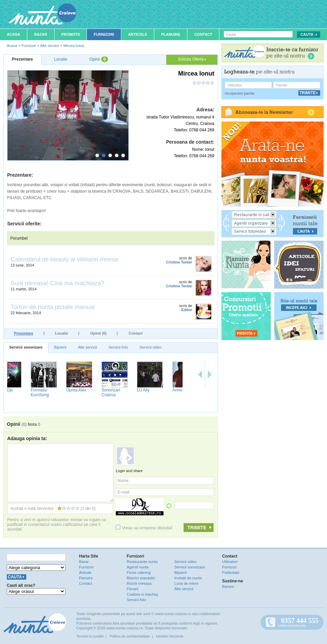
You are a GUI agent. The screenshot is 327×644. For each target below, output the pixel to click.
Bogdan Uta (21, 390)
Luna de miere (186, 583)
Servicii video (150, 347)
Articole (138, 34)
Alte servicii (50, 46)
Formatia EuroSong (90, 392)
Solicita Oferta (192, 59)
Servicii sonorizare (26, 347)
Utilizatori (230, 562)
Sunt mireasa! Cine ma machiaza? (57, 283)
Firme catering (139, 573)
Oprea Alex (127, 390)
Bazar (41, 34)
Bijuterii (60, 347)
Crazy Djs (55, 390)
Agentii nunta (138, 567)
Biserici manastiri (141, 578)
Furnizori (104, 34)
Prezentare (24, 333)
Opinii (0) (98, 333)
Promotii (71, 34)
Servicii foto (118, 347)
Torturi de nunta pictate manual (53, 307)
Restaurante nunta (142, 562)
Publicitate (231, 573)
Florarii (133, 589)
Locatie (61, 333)
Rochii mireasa (139, 583)
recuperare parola (240, 93)
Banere (228, 586)
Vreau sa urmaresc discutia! (144, 528)
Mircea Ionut (74, 46)
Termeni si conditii (90, 636)
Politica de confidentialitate (130, 636)
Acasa (13, 34)
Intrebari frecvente (170, 636)
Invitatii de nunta (188, 578)
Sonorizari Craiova (161, 392)
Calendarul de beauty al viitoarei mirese (64, 259)
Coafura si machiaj (142, 594)
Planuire (171, 34)
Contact (203, 34)
